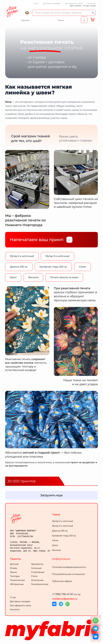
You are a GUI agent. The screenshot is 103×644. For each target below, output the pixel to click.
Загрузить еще (51, 495)
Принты (15, 559)
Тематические (17, 580)
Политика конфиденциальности (69, 567)
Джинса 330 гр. (19, 267)
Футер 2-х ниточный (22, 256)
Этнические (37, 580)
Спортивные (38, 572)
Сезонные (36, 568)
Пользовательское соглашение (69, 574)
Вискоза (33, 277)
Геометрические (40, 584)
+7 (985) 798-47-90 (66, 594)
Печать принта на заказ (64, 277)
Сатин (82, 267)
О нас (36, 3)
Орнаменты (37, 564)
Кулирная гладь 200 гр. (53, 267)
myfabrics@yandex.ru (65, 599)
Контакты (91, 3)
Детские (14, 564)
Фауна (13, 572)
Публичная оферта (62, 581)
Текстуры (15, 576)
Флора (14, 568)
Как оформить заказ (74, 3)
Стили (34, 576)
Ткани (56, 515)
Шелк (13, 277)
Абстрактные (17, 584)
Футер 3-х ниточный (57, 256)
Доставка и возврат (52, 3)
